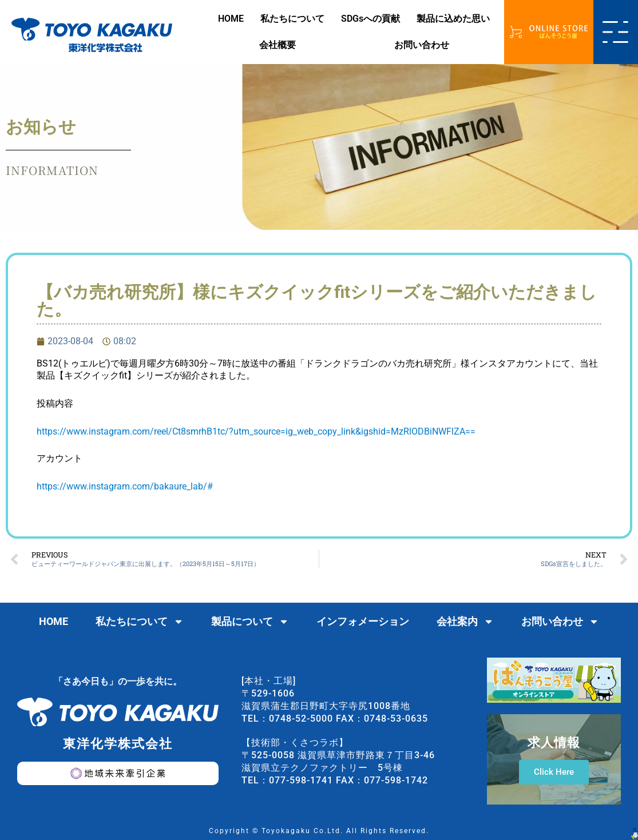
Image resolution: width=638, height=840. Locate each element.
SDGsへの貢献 (370, 19)
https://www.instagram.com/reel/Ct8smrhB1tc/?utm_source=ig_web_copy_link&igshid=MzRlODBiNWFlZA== (256, 431)
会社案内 (465, 622)
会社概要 (278, 45)
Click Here (554, 772)
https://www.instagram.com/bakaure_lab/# (125, 486)
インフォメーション (363, 621)
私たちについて (292, 19)
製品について (250, 622)
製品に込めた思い (453, 19)
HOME (231, 19)
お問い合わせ (422, 45)
